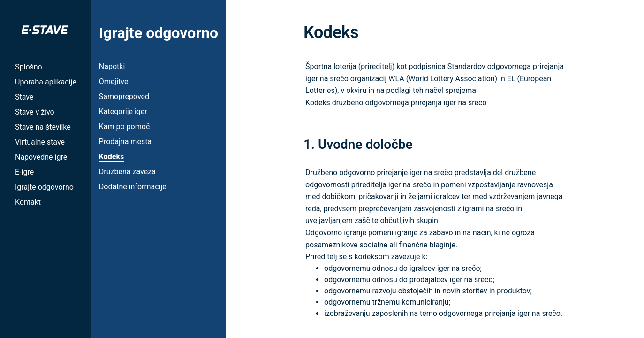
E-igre (24, 172)
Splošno (29, 67)
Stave (24, 97)
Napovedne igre (41, 157)
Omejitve (114, 81)
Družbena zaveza (127, 172)
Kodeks (111, 157)
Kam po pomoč (124, 127)
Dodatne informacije (133, 187)
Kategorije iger (123, 111)
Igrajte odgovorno (44, 187)
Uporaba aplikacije (46, 82)
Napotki (112, 66)
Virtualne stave (40, 142)
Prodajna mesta (125, 142)
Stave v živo (35, 112)
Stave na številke (43, 127)
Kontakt (28, 202)
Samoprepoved (124, 96)
